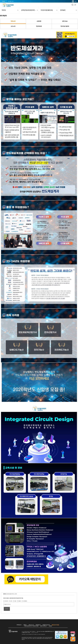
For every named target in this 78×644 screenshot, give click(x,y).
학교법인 (4, 1)
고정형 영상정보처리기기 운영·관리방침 (31, 626)
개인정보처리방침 (55, 625)
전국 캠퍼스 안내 (11, 1)
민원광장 (50, 626)
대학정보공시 (19, 625)
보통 (15, 601)
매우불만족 (25, 601)
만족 (11, 601)
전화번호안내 (38, 625)
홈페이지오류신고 (44, 626)
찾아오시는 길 (31, 625)
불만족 (20, 601)
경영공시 (25, 625)
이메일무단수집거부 (46, 625)
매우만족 (6, 601)
